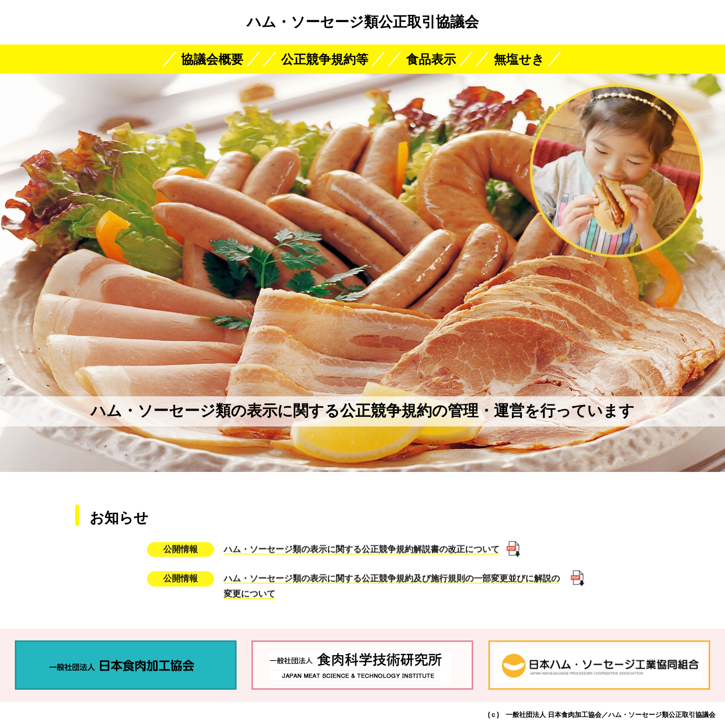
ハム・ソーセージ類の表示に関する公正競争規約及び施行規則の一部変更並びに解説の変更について (392, 582)
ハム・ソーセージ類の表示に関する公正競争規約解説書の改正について (362, 545)
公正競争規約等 (325, 59)
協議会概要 (212, 59)
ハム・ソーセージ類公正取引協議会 (363, 22)
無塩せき (519, 59)
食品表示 (431, 59)
